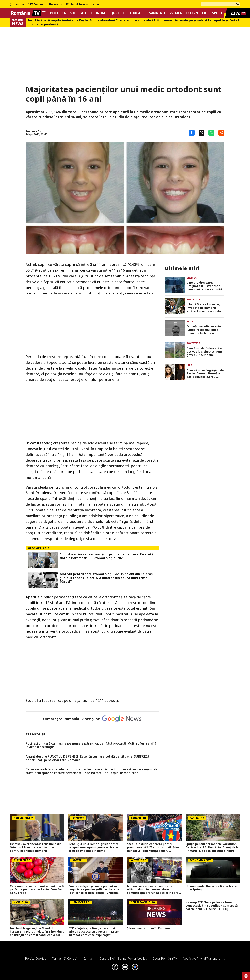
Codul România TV (165, 958)
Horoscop (56, 4)
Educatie (138, 13)
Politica (58, 13)
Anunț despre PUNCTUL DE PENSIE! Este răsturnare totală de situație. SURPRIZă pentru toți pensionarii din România (87, 758)
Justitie (119, 13)
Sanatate (157, 13)
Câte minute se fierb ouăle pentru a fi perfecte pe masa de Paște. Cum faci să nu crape (37, 890)
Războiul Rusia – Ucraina (82, 4)
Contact (88, 958)
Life (205, 13)
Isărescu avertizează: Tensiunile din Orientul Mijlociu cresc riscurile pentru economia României (36, 847)
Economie (99, 13)
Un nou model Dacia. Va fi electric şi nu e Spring (211, 888)
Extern (192, 13)
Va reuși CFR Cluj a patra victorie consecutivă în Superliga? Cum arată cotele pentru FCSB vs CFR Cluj (212, 906)
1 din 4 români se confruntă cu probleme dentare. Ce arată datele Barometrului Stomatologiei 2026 (107, 556)
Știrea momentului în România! (149, 928)
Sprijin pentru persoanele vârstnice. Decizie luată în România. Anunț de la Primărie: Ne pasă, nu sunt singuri (212, 847)
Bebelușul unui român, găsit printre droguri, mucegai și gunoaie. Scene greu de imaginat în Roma (94, 847)
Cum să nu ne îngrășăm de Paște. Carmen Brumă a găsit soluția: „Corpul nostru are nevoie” (205, 373)
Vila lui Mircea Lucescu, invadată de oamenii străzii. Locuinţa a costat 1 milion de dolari (204, 308)
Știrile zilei (17, 4)
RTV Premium (36, 4)
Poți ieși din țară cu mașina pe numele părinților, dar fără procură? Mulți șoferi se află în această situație (91, 745)
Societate (78, 13)
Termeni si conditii (65, 958)
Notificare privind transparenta (204, 958)
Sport (218, 13)
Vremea (176, 13)
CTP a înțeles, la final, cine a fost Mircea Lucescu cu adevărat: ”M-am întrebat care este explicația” (94, 932)
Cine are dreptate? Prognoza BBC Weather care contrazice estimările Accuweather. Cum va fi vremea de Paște (205, 286)
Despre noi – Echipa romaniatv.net (123, 958)
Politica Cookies (36, 958)
